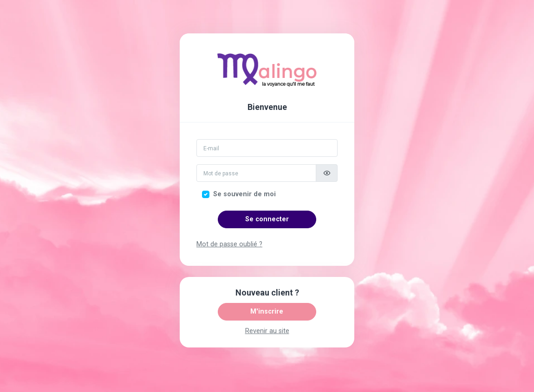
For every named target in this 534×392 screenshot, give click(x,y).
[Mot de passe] (256, 173)
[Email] (267, 148)
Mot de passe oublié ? (229, 244)
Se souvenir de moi (244, 194)
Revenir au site (267, 331)
